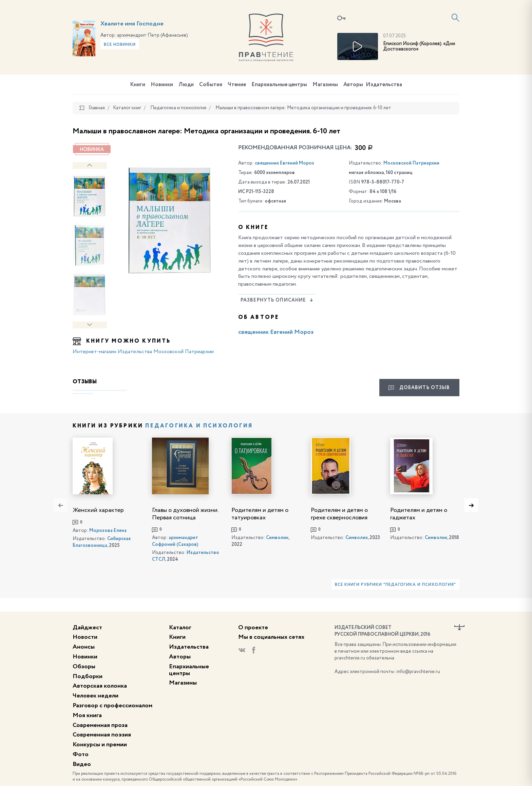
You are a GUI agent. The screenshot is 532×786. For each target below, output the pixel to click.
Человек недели (96, 696)
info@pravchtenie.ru (418, 672)
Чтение (237, 85)
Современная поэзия (102, 735)
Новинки (162, 85)
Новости (85, 637)
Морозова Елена (108, 531)
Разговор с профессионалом (112, 706)
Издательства (384, 85)
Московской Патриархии (411, 163)
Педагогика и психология (199, 426)
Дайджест (87, 628)
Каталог (180, 628)
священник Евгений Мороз (284, 163)
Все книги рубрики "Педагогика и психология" (395, 585)
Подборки (88, 676)
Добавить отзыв (419, 388)
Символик (277, 538)
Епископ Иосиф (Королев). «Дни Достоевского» (419, 47)
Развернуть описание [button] (277, 300)
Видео (82, 764)
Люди (186, 85)
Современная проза (100, 725)
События (211, 85)
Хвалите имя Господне (132, 24)
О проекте (253, 628)
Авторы (353, 85)
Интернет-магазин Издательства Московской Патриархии (143, 352)
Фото (81, 754)
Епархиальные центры (279, 85)
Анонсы (84, 647)
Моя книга (87, 715)
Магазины (325, 85)
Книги (138, 85)
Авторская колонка (100, 686)
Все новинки (120, 45)
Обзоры (84, 667)
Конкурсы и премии (100, 745)
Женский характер (98, 510)
